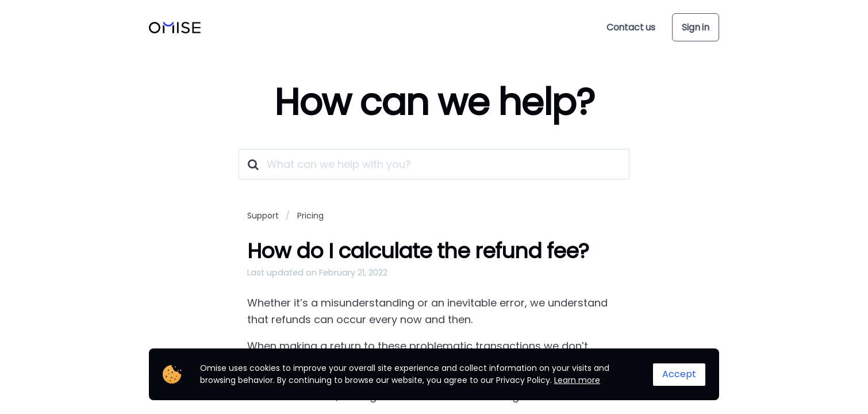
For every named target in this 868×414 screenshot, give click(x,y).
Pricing (310, 216)
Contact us (631, 27)
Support (263, 216)
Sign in (696, 27)
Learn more (577, 380)
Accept (679, 374)
